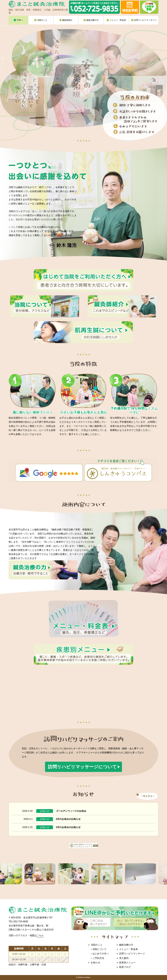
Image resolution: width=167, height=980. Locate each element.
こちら (40, 935)
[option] (43, 874)
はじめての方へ (101, 954)
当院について (99, 949)
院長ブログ (125, 967)
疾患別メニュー (127, 963)
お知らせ (45, 811)
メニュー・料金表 (129, 949)
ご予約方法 (98, 958)
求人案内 (124, 958)
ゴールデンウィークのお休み (71, 811)
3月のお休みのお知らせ (68, 827)
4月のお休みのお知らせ (68, 819)
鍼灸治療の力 (126, 945)
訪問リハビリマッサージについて (82, 767)
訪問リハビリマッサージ (132, 954)
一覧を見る (147, 796)
